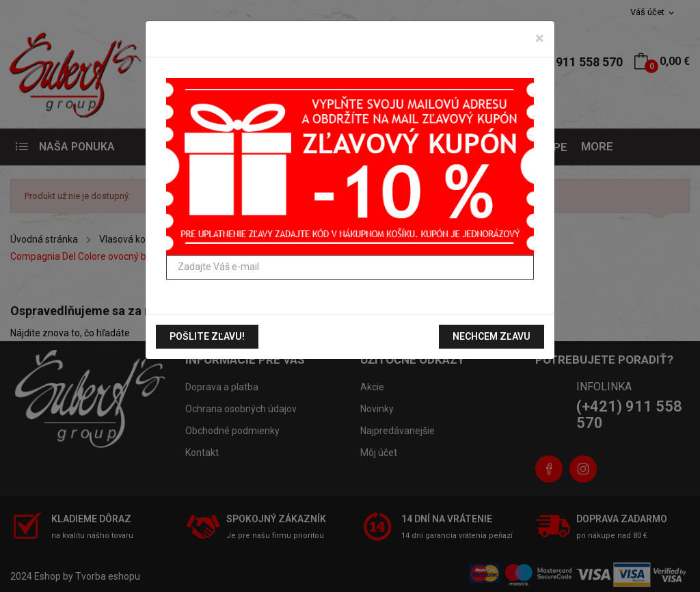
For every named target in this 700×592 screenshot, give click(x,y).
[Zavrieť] (540, 38)
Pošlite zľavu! (207, 336)
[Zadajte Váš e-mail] (350, 267)
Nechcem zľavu (492, 336)
